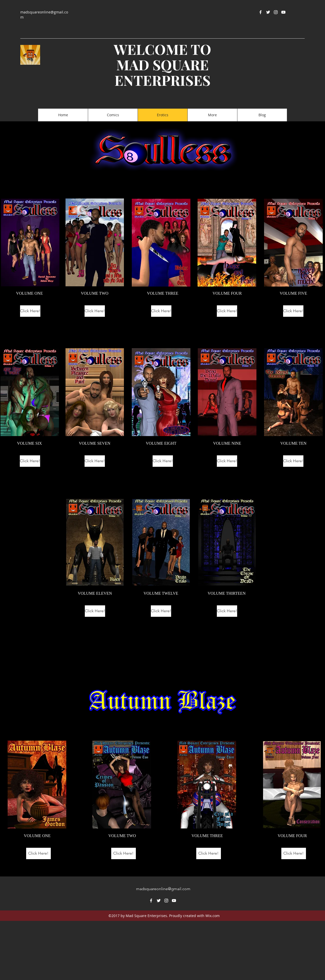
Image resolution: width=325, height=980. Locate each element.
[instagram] (276, 12)
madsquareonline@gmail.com (163, 889)
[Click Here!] (30, 311)
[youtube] (283, 12)
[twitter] (268, 12)
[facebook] (261, 12)
